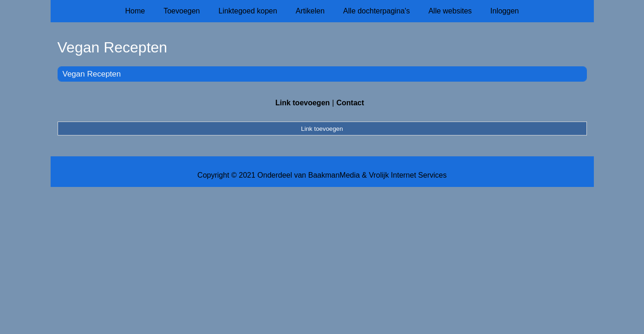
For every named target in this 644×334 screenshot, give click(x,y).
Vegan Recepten (92, 74)
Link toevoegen (302, 103)
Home (135, 11)
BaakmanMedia (334, 175)
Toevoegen (182, 11)
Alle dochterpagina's (377, 11)
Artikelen (310, 11)
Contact (350, 103)
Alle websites (450, 11)
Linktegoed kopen (248, 11)
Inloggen (504, 11)
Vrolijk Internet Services (407, 175)
